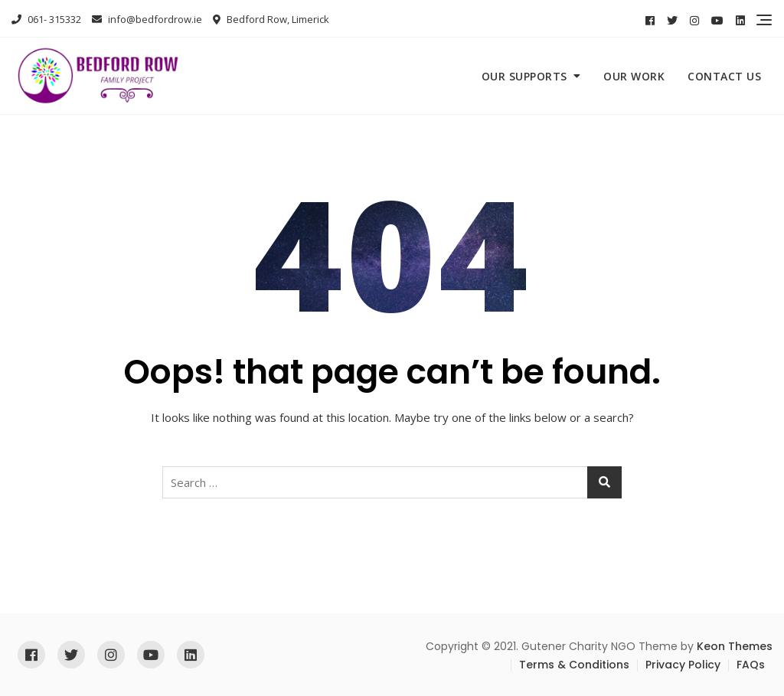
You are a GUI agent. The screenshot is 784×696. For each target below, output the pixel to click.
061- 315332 (46, 19)
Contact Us (724, 76)
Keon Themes (735, 646)
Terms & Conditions (574, 665)
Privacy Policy (683, 665)
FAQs (751, 665)
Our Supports (524, 76)
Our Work (634, 76)
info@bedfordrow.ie (147, 19)
